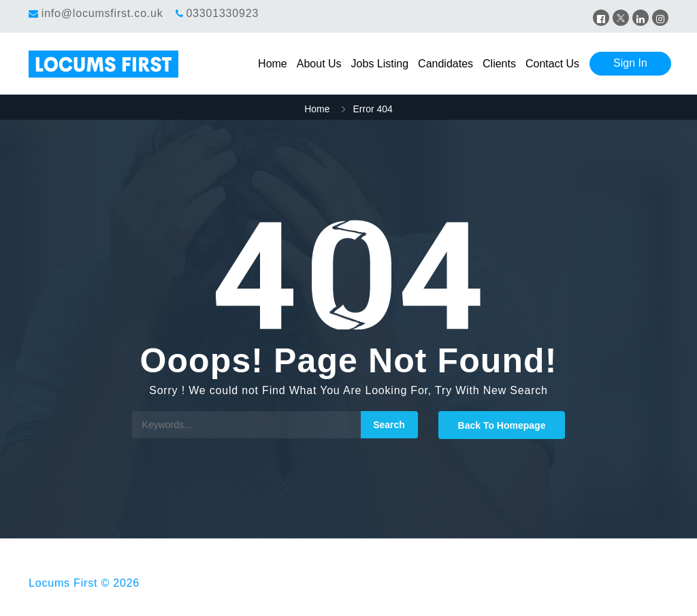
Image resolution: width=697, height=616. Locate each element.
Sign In (630, 63)
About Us (319, 64)
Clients (499, 64)
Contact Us (552, 64)
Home (273, 64)
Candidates (445, 64)
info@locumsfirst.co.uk (102, 13)
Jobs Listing (380, 64)
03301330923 (222, 13)
